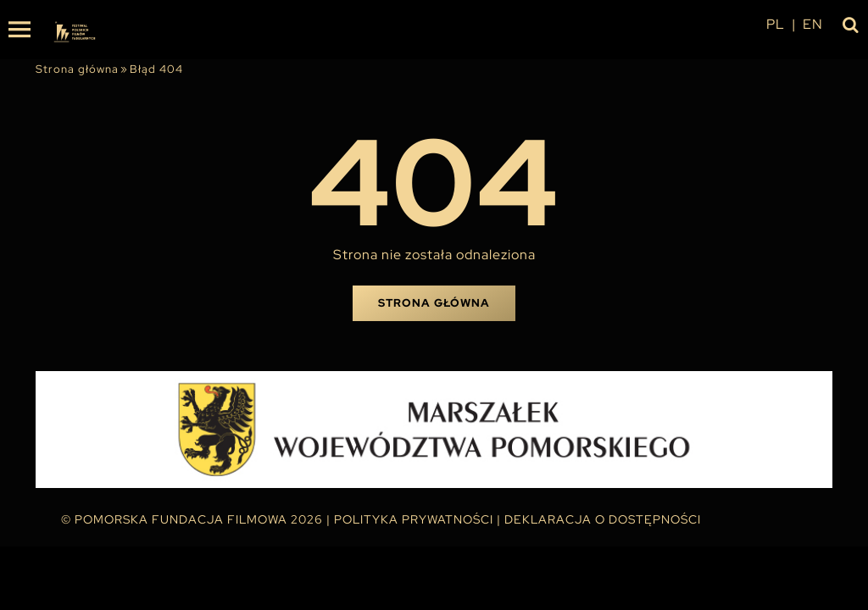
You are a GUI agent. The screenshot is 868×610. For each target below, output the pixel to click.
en (813, 24)
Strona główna (77, 69)
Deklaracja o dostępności (603, 519)
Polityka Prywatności (414, 519)
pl (776, 24)
